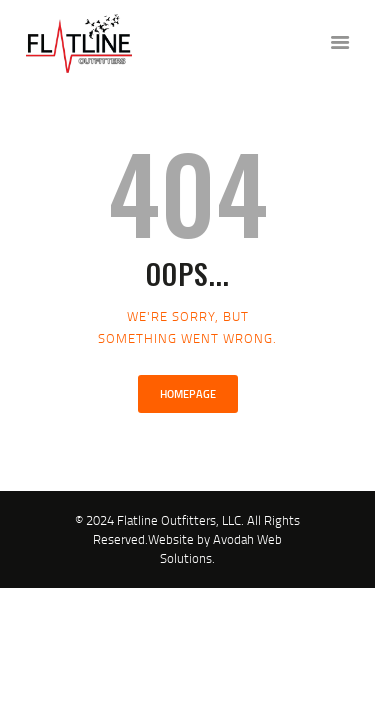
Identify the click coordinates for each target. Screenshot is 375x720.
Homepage (188, 394)
